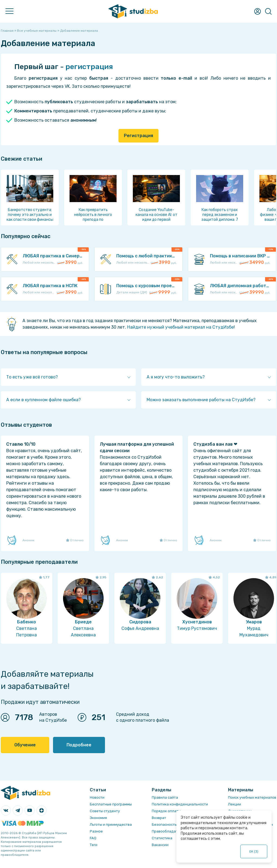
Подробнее (79, 745)
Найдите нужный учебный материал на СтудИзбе (180, 327)
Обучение (25, 745)
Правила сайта (165, 797)
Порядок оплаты (166, 811)
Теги (94, 845)
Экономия (98, 818)
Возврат (159, 818)
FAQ (93, 838)
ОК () (254, 851)
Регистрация (138, 136)
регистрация (89, 67)
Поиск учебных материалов (252, 797)
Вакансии (160, 845)
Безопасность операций (173, 825)
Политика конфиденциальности (180, 804)
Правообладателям (169, 831)
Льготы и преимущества (111, 825)
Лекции (235, 804)
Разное (96, 831)
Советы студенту (105, 811)
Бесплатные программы (111, 804)
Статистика (162, 838)
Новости (97, 797)
